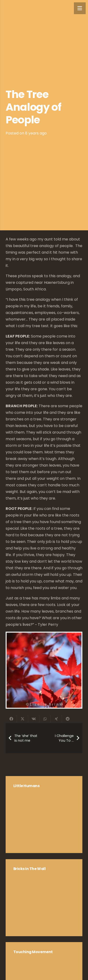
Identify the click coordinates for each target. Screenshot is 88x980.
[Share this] (11, 719)
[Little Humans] (44, 815)
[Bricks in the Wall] (44, 898)
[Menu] (80, 8)
